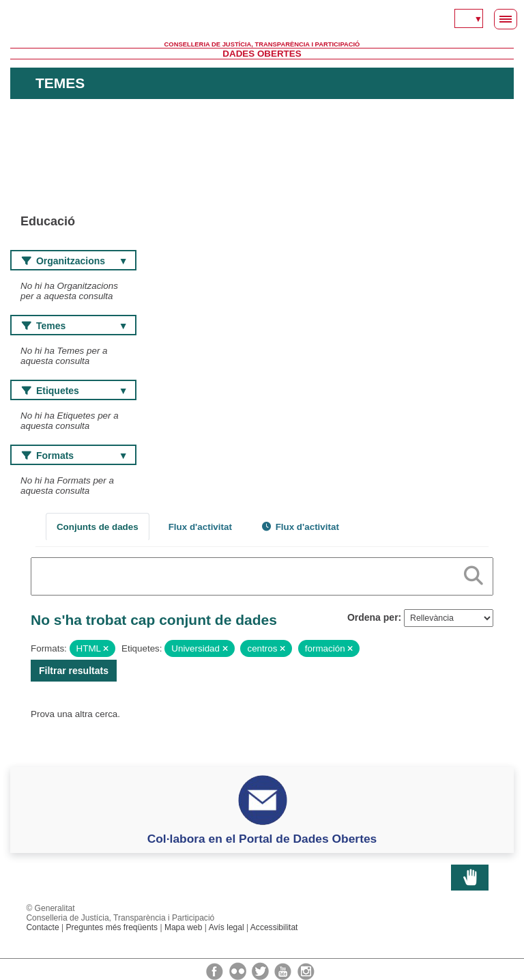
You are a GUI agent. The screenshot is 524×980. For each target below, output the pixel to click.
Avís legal (227, 927)
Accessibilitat (274, 927)
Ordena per (373, 617)
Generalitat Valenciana (262, 20)
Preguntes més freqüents (112, 927)
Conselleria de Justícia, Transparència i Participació (262, 44)
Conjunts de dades (98, 527)
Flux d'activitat (200, 527)
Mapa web (184, 927)
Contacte (42, 927)
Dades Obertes (262, 54)
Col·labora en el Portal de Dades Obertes (262, 839)
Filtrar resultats (74, 671)
